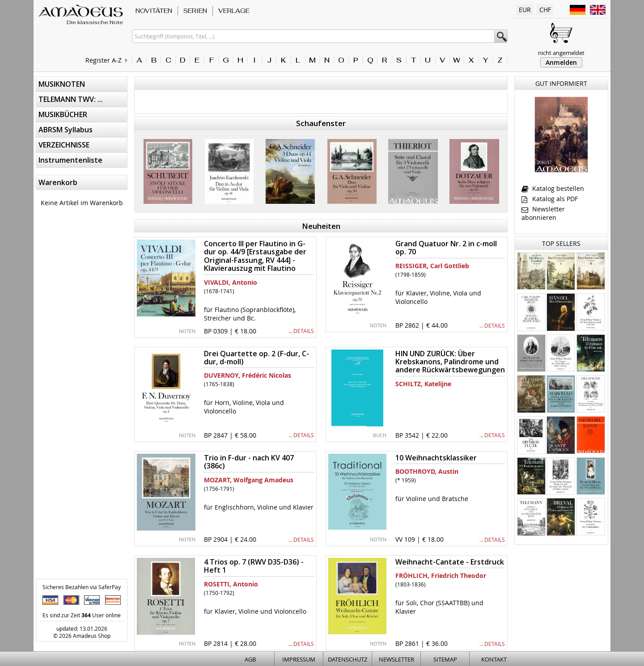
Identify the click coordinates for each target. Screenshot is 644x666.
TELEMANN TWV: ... (71, 99)
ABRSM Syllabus (66, 130)
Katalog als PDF (550, 199)
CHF (545, 10)
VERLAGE (234, 11)
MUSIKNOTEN (62, 84)
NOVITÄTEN (154, 11)
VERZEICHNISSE (64, 145)
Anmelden (561, 62)
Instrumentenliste (70, 160)
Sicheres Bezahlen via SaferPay (82, 587)
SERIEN (195, 11)
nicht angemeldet (561, 53)
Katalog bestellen (553, 188)
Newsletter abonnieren (543, 213)
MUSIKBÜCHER (63, 114)
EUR (525, 10)
